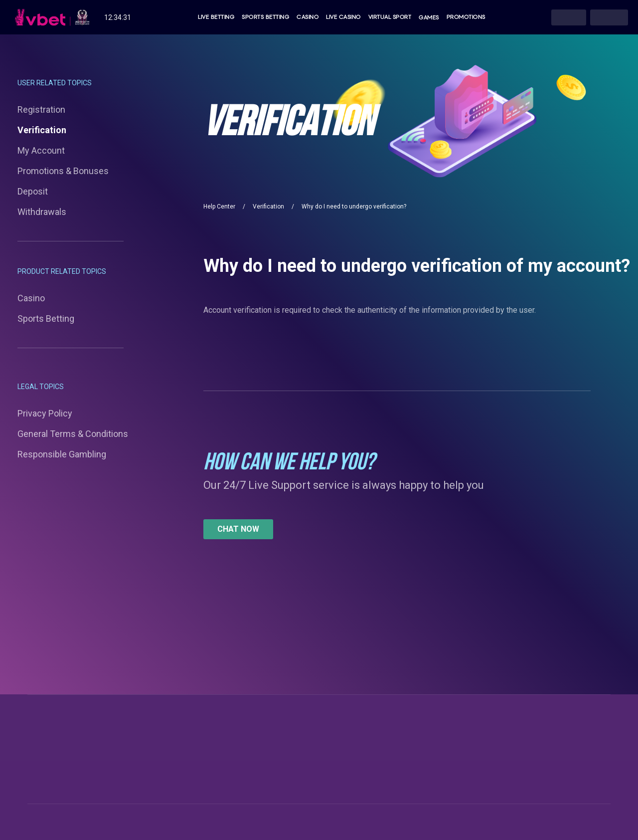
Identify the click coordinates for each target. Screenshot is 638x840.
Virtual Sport (390, 17)
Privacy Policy (45, 413)
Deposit (33, 191)
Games (429, 17)
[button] (238, 529)
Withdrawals (42, 212)
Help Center (219, 207)
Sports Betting (265, 17)
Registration (41, 109)
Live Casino (343, 17)
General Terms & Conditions (73, 434)
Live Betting (216, 17)
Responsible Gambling (62, 454)
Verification (42, 130)
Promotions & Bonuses (63, 171)
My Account (41, 150)
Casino (308, 17)
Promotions (466, 17)
